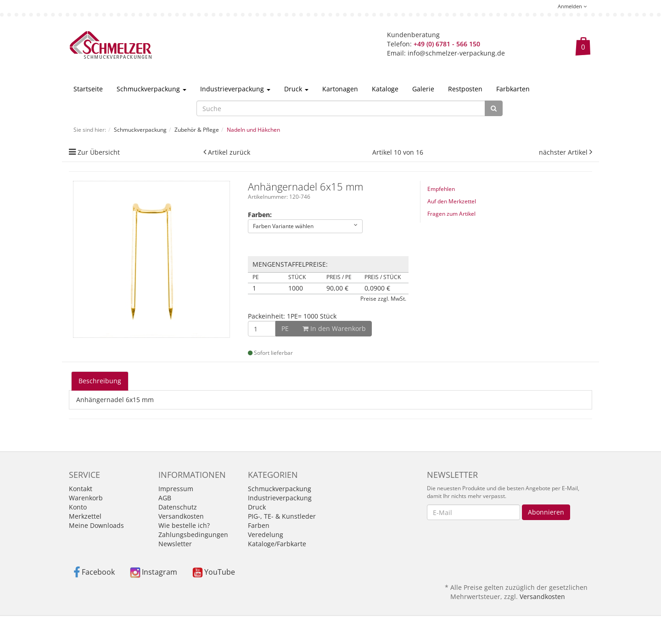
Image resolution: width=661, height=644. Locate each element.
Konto (78, 507)
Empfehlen (441, 189)
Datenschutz (178, 507)
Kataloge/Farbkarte (277, 544)
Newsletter (175, 544)
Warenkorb (86, 498)
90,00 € (337, 288)
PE (256, 277)
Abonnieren (546, 512)
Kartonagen (340, 89)
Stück (297, 277)
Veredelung (266, 535)
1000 (296, 288)
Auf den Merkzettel (452, 201)
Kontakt (81, 489)
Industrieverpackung (235, 89)
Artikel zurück (229, 152)
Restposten (465, 89)
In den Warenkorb (324, 328)
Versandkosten (181, 516)
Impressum (176, 489)
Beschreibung (100, 381)
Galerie (423, 89)
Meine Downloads (96, 525)
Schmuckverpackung (151, 89)
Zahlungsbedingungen (193, 535)
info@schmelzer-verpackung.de (456, 53)
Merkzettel (85, 516)
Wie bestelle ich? (184, 525)
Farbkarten (513, 89)
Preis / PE (339, 277)
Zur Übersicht (99, 152)
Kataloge (385, 89)
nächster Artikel (564, 152)
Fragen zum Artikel (451, 214)
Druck (296, 89)
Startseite (88, 89)
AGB (165, 498)
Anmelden (572, 6)
